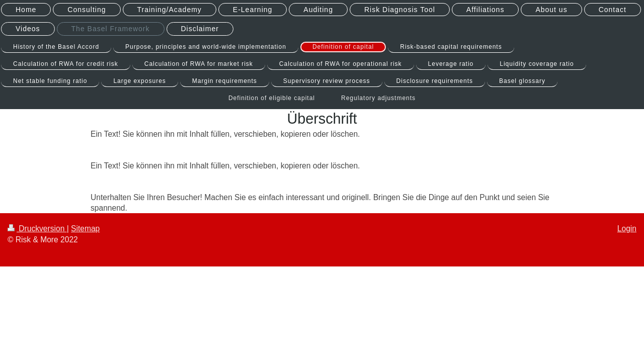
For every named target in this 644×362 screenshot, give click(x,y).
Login (627, 229)
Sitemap (85, 229)
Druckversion (37, 229)
